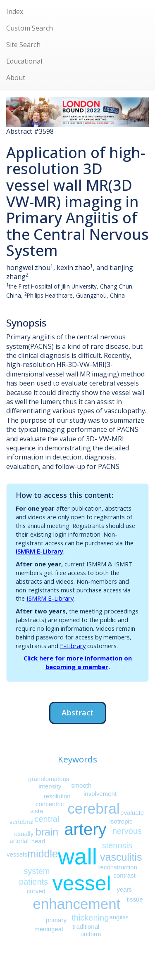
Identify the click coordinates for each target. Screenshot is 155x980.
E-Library (73, 646)
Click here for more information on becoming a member (78, 662)
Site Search (23, 45)
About (16, 78)
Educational (24, 61)
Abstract (77, 712)
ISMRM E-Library (39, 551)
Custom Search (30, 28)
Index (15, 12)
